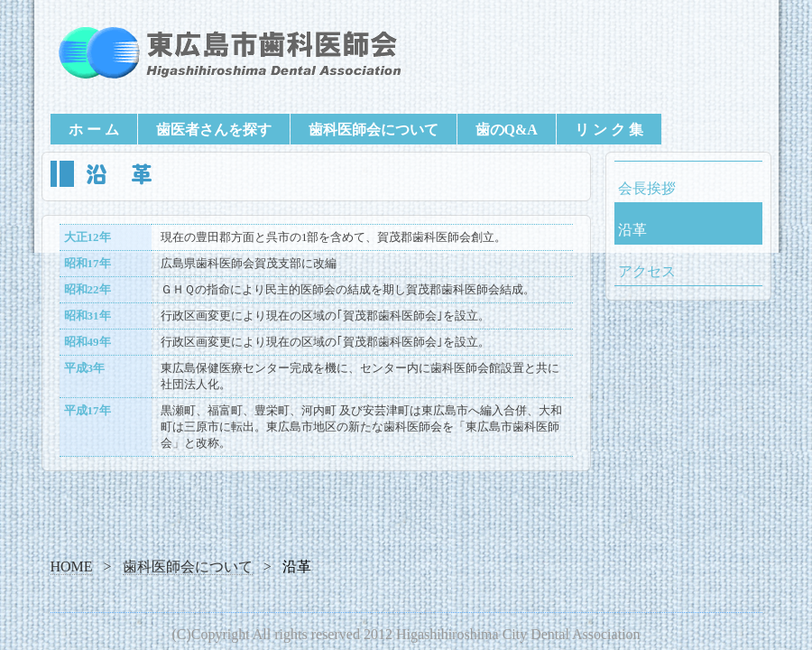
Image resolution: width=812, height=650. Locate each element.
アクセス (647, 271)
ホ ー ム (94, 130)
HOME (72, 566)
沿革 (632, 230)
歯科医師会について (374, 130)
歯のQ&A (507, 130)
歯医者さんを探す (214, 130)
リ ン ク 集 (609, 130)
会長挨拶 (647, 188)
